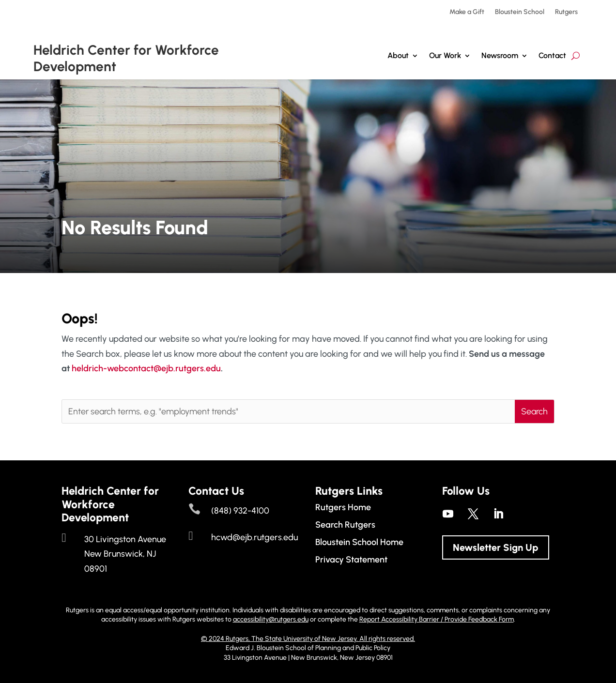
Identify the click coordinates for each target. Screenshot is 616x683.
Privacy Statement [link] (351, 560)
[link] (448, 514)
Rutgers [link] (566, 12)
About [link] (398, 55)
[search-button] (576, 56)
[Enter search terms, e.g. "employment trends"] (288, 411)
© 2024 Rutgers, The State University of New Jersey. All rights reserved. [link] (308, 639)
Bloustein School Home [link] (359, 542)
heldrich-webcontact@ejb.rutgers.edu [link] (146, 368)
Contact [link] (552, 55)
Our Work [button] (445, 55)
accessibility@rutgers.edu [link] (271, 619)
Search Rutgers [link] (345, 525)
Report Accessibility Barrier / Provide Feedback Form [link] (437, 619)
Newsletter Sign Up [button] (496, 547)
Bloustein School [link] (520, 12)
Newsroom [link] (500, 55)
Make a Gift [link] (467, 12)
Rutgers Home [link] (343, 507)
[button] (534, 411)
